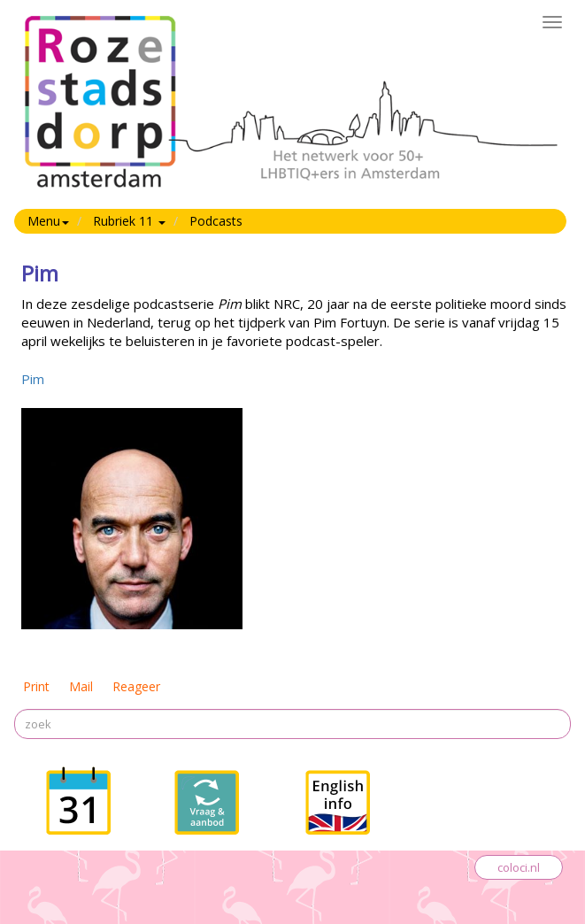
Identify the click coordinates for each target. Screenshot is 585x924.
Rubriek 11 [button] (129, 221)
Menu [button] (48, 221)
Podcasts (216, 221)
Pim (33, 379)
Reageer (136, 686)
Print (36, 686)
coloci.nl (519, 867)
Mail (81, 686)
